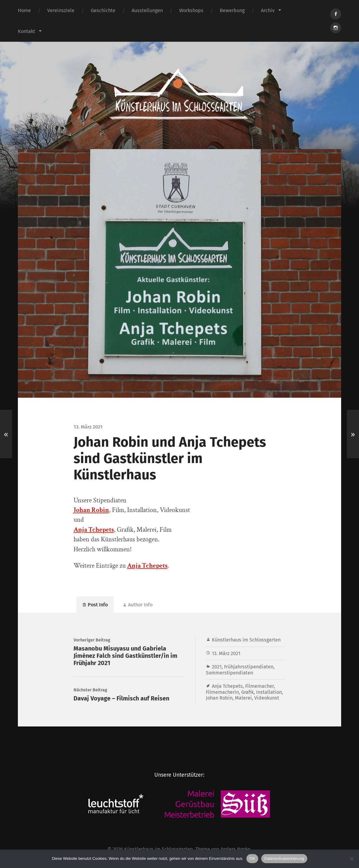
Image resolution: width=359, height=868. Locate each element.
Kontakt (26, 31)
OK (252, 858)
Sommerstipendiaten (229, 673)
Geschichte (103, 10)
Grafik (247, 692)
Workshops (191, 10)
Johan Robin (219, 698)
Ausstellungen (147, 10)
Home (24, 10)
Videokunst (267, 698)
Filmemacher (259, 686)
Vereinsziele (61, 10)
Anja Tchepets (94, 530)
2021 (217, 667)
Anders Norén (235, 849)
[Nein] (351, 859)
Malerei (243, 698)
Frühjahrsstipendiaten (249, 667)
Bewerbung (232, 10)
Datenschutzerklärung (284, 858)
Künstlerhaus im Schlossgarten (246, 640)
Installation (269, 692)
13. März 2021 (226, 653)
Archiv (268, 10)
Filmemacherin (222, 692)
